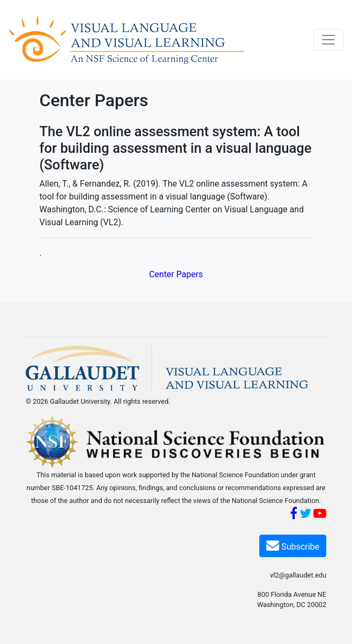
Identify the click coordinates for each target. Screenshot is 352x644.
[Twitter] (305, 515)
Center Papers (176, 274)
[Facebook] (294, 515)
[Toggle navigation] (328, 40)
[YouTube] (320, 515)
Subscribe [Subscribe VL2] (293, 545)
